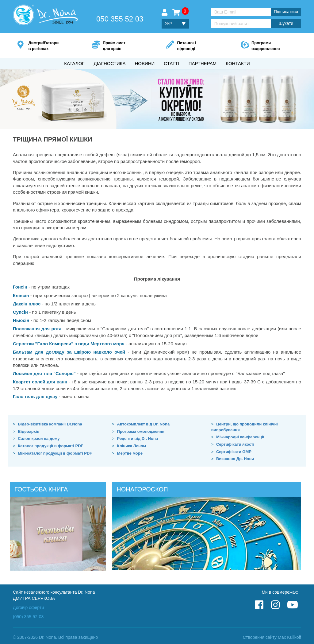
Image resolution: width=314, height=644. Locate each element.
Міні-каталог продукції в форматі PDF (55, 451)
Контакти (238, 63)
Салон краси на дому (39, 436)
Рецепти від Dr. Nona (138, 436)
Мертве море (130, 451)
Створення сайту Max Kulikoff (272, 635)
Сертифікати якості (235, 442)
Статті (171, 63)
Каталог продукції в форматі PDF (50, 443)
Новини (145, 63)
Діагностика (109, 63)
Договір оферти (28, 605)
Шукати (286, 24)
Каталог (74, 63)
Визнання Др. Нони (235, 457)
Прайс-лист (125, 46)
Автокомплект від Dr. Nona (144, 422)
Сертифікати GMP (234, 449)
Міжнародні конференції (240, 435)
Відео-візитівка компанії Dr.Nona (50, 422)
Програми (274, 46)
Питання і (199, 46)
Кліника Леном (132, 443)
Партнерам (203, 63)
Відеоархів (29, 429)
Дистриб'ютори (51, 46)
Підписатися (286, 12)
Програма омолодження (141, 429)
